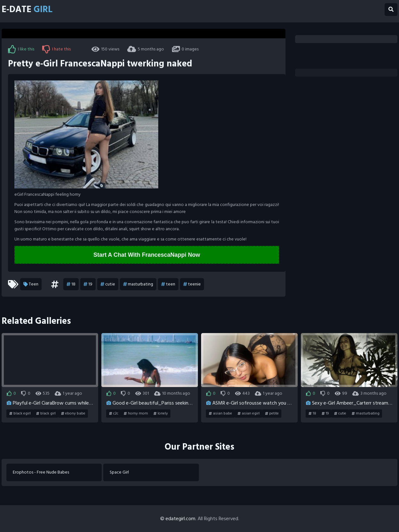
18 (71, 284)
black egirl (20, 414)
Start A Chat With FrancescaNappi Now (147, 255)
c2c (114, 414)
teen (168, 284)
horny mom (136, 414)
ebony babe (73, 414)
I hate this (56, 49)
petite (272, 414)
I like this (21, 49)
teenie (192, 284)
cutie (108, 284)
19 (88, 284)
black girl (46, 414)
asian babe (220, 414)
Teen (31, 284)
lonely (161, 414)
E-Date (27, 10)
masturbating (138, 284)
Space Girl (119, 472)
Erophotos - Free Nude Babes (41, 472)
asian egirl (249, 414)
